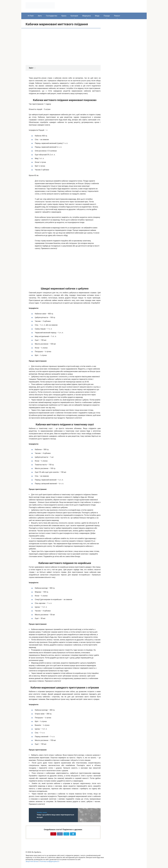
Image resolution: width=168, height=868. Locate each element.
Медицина (86, 16)
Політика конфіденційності (49, 861)
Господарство (52, 16)
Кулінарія (74, 16)
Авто (40, 16)
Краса (64, 16)
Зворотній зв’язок (32, 861)
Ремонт (117, 16)
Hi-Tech (31, 16)
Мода (97, 16)
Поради (107, 16)
